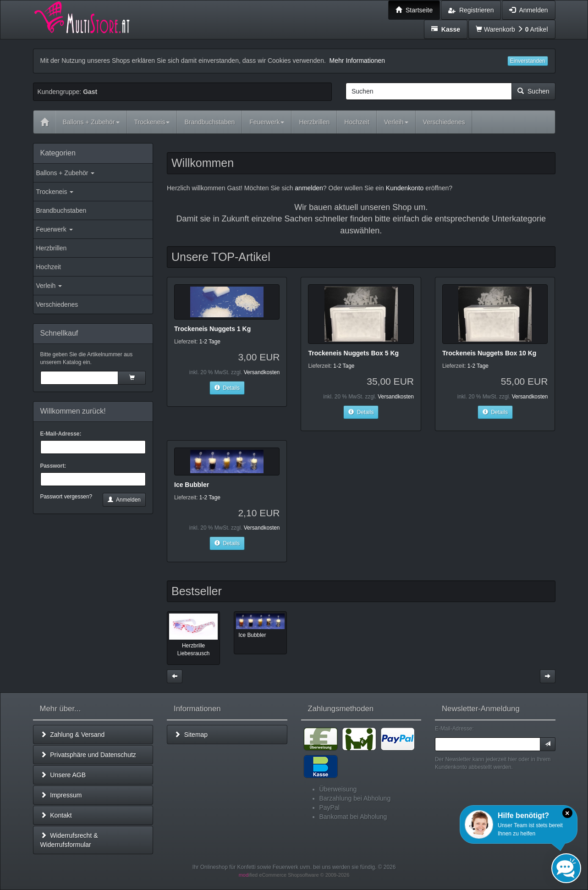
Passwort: (53, 466)
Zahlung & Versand (73, 735)
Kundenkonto (405, 188)
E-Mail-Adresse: (61, 434)
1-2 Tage (210, 342)
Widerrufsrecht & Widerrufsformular (69, 840)
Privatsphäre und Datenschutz (88, 755)
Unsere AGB (63, 775)
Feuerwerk (55, 229)
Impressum (61, 795)
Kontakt (56, 815)
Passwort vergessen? (66, 497)
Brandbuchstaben (61, 210)
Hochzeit (49, 267)
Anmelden (124, 500)
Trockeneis (55, 192)
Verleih (49, 286)
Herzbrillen (52, 248)
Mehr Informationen (357, 61)
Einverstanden (528, 61)
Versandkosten (262, 372)
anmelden (309, 188)
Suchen (533, 91)
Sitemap (191, 735)
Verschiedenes (57, 304)
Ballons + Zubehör (66, 173)
